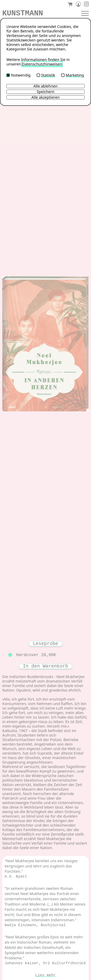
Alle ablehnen (45, 86)
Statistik (46, 75)
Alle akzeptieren (45, 97)
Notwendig (19, 75)
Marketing (73, 75)
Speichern (45, 92)
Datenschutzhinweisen (42, 64)
